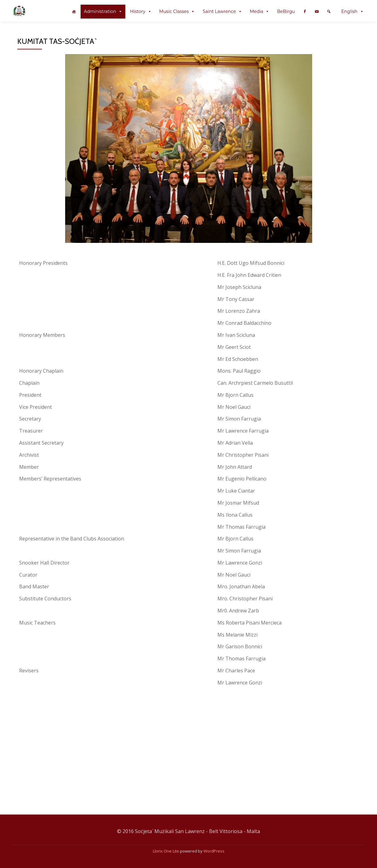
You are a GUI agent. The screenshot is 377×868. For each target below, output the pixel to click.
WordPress (214, 851)
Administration (100, 11)
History (138, 11)
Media (256, 11)
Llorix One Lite (166, 851)
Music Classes (174, 11)
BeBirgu (286, 11)
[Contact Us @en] (317, 12)
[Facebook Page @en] (305, 12)
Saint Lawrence (219, 11)
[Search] (329, 12)
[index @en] (74, 12)
